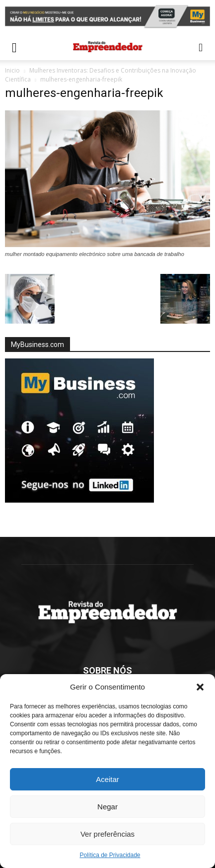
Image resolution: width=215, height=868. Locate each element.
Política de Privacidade (110, 855)
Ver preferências (107, 834)
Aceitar (107, 779)
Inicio (12, 70)
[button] (200, 687)
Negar (107, 807)
